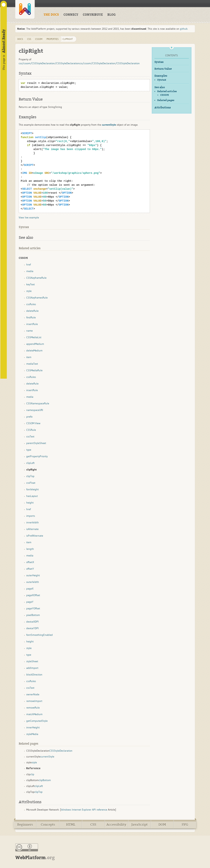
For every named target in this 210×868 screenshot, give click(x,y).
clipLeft (30, 463)
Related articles (167, 91)
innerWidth (33, 522)
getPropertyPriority (37, 456)
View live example (29, 217)
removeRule (33, 708)
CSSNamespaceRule (38, 403)
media (30, 271)
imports (31, 516)
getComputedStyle (37, 721)
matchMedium (34, 714)
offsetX (30, 562)
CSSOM (165, 95)
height (30, 503)
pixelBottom (33, 615)
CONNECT (71, 15)
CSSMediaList (34, 337)
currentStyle (47, 757)
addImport (32, 668)
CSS (93, 825)
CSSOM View (33, 423)
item (29, 357)
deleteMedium (34, 350)
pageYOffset (33, 608)
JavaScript (139, 825)
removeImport (34, 701)
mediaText (32, 364)
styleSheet (32, 661)
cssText (30, 436)
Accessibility (116, 825)
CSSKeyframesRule (37, 298)
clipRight (68, 39)
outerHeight (33, 575)
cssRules (31, 304)
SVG (185, 825)
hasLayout (32, 496)
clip (32, 774)
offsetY (30, 569)
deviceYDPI (33, 628)
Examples (161, 76)
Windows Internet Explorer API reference (84, 810)
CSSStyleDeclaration (61, 751)
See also (160, 87)
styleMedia (32, 734)
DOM (162, 825)
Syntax (159, 62)
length (30, 549)
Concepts (48, 825)
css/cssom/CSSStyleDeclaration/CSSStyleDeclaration (49, 63)
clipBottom (45, 780)
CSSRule (31, 430)
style (29, 291)
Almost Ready (4, 41)
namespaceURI (35, 410)
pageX (30, 589)
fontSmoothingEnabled (40, 635)
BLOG (112, 15)
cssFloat (31, 483)
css (29, 39)
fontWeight (33, 489)
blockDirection (34, 675)
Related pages (166, 100)
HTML (71, 825)
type (29, 450)
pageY (30, 602)
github (184, 29)
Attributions (163, 108)
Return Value (163, 69)
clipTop (30, 476)
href (29, 265)
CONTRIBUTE (93, 15)
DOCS (20, 39)
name (29, 331)
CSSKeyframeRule (36, 278)
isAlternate (32, 529)
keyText (31, 284)
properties (53, 39)
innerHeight (33, 727)
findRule (31, 317)
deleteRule (32, 311)
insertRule (32, 324)
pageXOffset (33, 595)
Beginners (25, 825)
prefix (29, 417)
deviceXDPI (33, 622)
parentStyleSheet (36, 443)
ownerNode (33, 694)
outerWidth (33, 582)
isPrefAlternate (35, 536)
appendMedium (35, 344)
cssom (39, 39)
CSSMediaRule (34, 370)
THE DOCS (51, 15)
